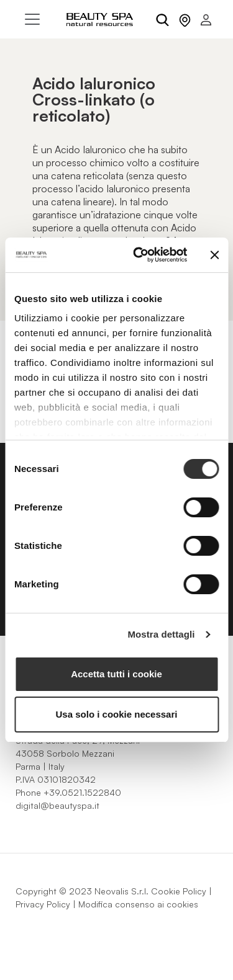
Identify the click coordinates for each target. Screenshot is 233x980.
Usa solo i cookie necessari (117, 714)
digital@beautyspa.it (57, 805)
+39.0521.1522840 (82, 792)
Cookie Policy (179, 891)
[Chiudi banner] (214, 255)
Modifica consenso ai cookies (138, 904)
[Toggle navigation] (32, 19)
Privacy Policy (43, 904)
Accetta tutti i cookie (116, 674)
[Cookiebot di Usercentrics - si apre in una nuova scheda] (139, 255)
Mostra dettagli (161, 634)
